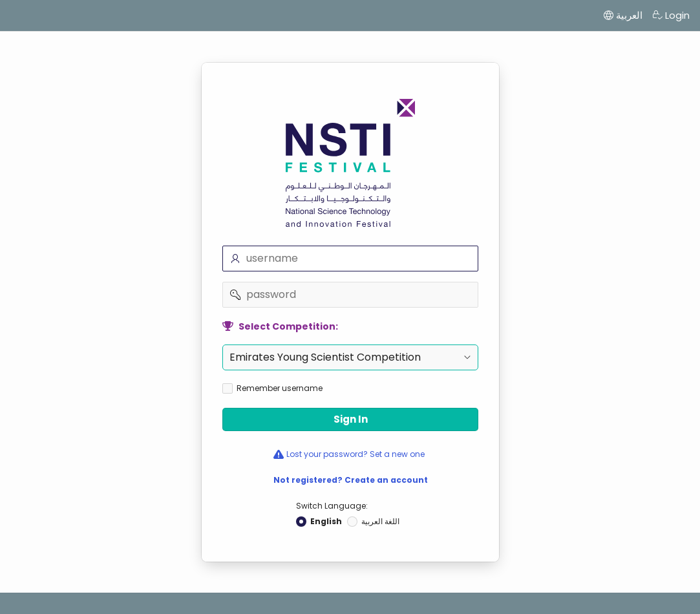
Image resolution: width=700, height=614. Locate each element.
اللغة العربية (380, 522)
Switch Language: (332, 506)
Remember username (280, 388)
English (326, 522)
